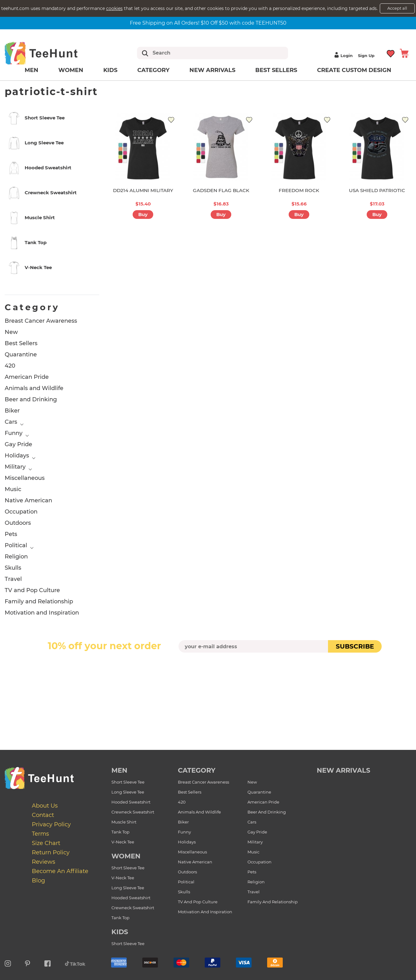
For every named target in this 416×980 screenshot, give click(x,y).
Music (13, 489)
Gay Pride (18, 444)
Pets (11, 534)
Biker (12, 411)
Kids (110, 70)
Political (16, 545)
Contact (43, 815)
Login (343, 56)
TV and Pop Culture (32, 590)
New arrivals (212, 70)
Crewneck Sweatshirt (133, 812)
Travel (13, 579)
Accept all (397, 8)
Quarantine (21, 355)
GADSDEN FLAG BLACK (221, 190)
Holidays (17, 456)
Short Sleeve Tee (128, 782)
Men (32, 70)
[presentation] (208, 667)
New (11, 332)
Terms (40, 834)
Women (71, 70)
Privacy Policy (51, 824)
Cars (11, 422)
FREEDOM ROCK (299, 190)
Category (153, 70)
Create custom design (354, 70)
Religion (16, 557)
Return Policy (51, 852)
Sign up (366, 56)
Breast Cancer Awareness (41, 321)
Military (15, 467)
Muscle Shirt (124, 822)
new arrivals (343, 770)
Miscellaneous (25, 478)
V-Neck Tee (123, 842)
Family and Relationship (39, 601)
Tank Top (120, 832)
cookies (114, 8)
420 (10, 366)
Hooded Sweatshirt (131, 802)
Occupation (21, 512)
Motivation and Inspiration (42, 613)
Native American (28, 500)
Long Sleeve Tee (128, 792)
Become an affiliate (60, 871)
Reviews (44, 862)
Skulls (13, 568)
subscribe (355, 646)
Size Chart (46, 843)
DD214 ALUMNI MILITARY (143, 190)
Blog (38, 881)
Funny (14, 433)
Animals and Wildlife (34, 388)
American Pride (27, 377)
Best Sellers (276, 70)
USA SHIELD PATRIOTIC (377, 190)
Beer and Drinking (31, 399)
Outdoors (18, 523)
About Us (45, 806)
